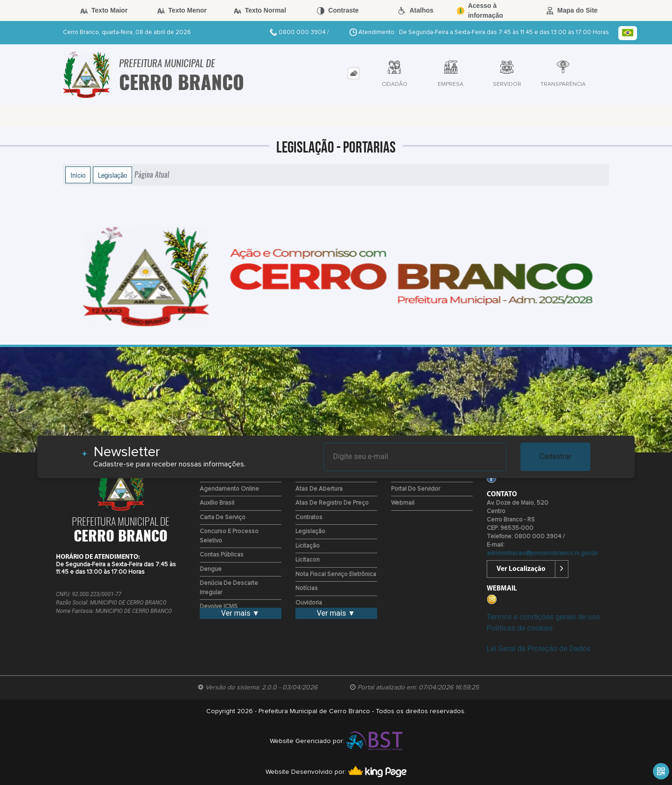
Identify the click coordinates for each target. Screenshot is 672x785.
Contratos (309, 518)
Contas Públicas (222, 555)
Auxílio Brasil (217, 503)
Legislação (112, 175)
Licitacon (308, 560)
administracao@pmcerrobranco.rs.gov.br (542, 553)
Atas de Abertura (319, 489)
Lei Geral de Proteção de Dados (539, 649)
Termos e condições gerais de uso (543, 617)
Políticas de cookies (520, 628)
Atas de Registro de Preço (332, 503)
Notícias (307, 588)
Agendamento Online (229, 489)
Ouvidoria (309, 603)
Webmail (403, 503)
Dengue (211, 569)
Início (78, 175)
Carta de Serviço (223, 518)
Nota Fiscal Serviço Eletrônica (336, 574)
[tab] (353, 73)
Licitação (308, 546)
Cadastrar (555, 456)
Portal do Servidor (416, 489)
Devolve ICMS (219, 607)
